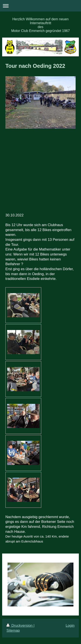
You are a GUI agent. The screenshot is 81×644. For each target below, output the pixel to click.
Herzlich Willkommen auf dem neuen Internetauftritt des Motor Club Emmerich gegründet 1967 (40, 25)
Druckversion (20, 626)
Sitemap (13, 631)
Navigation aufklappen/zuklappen (40, 6)
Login (70, 626)
